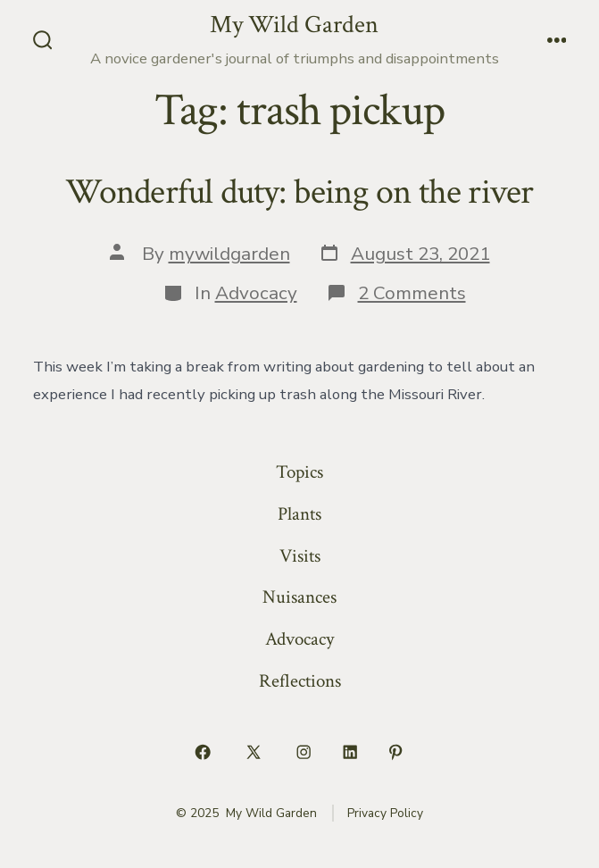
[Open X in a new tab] (253, 753)
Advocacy (256, 293)
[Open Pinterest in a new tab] (396, 753)
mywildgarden (229, 254)
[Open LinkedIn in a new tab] (350, 753)
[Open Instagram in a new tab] (304, 753)
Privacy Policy (385, 813)
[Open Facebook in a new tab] (204, 753)
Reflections (300, 681)
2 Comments (412, 293)
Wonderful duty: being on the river (299, 192)
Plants (299, 514)
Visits (300, 556)
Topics (299, 472)
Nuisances (299, 597)
